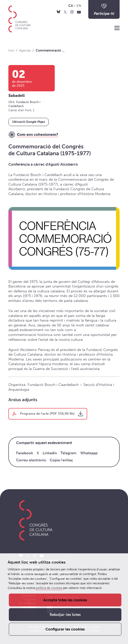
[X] (65, 12)
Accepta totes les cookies (65, 600)
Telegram (69, 453)
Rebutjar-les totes (65, 615)
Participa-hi (104, 9)
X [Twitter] (38, 453)
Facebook (25, 453)
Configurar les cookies (65, 629)
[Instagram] (72, 12)
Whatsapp (89, 453)
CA (71, 6)
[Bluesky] (58, 12)
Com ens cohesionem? (38, 134)
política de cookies (49, 588)
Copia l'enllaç (61, 460)
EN (79, 6)
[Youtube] (79, 12)
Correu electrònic (31, 460)
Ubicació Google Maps (28, 122)
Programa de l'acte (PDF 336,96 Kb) (47, 414)
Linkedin (50, 453)
